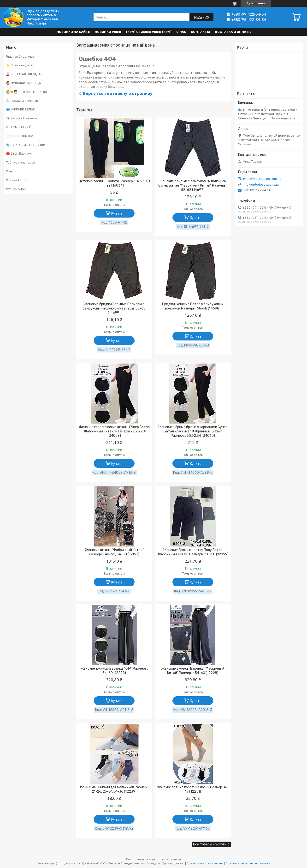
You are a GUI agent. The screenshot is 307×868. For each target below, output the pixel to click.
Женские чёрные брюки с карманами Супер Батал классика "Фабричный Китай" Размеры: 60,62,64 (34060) (193, 431)
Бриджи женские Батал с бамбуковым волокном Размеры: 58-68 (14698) (193, 306)
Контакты (200, 32)
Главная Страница (20, 57)
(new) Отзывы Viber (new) (149, 32)
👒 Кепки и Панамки (21, 118)
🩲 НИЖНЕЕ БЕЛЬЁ (20, 109)
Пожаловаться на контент (205, 863)
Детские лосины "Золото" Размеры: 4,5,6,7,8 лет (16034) (114, 183)
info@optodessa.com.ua (261, 185)
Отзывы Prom (16, 180)
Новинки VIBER (108, 32)
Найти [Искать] (200, 17)
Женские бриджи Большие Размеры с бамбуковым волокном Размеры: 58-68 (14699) (114, 308)
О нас (181, 32)
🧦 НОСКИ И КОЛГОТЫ (22, 101)
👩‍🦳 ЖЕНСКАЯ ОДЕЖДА (23, 74)
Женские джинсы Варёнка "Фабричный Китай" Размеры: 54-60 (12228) (193, 671)
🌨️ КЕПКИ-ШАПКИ (20, 136)
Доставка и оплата (233, 32)
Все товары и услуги (210, 844)
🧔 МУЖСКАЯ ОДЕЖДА (24, 83)
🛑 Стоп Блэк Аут (19, 154)
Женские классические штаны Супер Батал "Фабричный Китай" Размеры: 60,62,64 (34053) (114, 431)
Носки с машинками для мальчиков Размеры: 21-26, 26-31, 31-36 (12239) (114, 789)
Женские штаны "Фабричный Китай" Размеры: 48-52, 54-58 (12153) (114, 552)
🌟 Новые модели (20, 65)
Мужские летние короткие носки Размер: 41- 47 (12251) (193, 789)
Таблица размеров (21, 162)
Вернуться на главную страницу (118, 93)
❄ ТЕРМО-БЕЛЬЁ (19, 127)
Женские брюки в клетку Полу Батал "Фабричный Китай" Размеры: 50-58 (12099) (193, 552)
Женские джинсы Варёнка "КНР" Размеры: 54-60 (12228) (114, 671)
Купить (117, 214)
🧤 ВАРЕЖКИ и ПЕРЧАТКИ (26, 145)
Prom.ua (175, 859)
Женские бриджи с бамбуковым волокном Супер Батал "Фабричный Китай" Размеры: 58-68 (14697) (193, 185)
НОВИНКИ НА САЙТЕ (73, 32)
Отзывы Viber (16, 189)
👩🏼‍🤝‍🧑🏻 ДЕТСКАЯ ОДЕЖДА (27, 92)
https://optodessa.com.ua (262, 179)
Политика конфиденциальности (248, 863)
